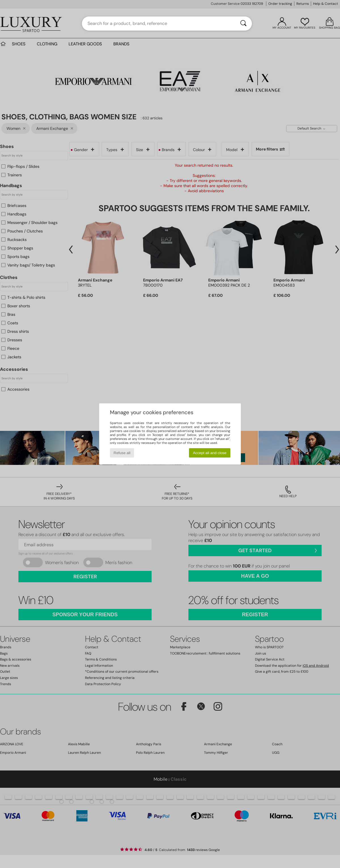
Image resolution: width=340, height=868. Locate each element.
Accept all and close (210, 453)
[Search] (243, 24)
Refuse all (122, 453)
